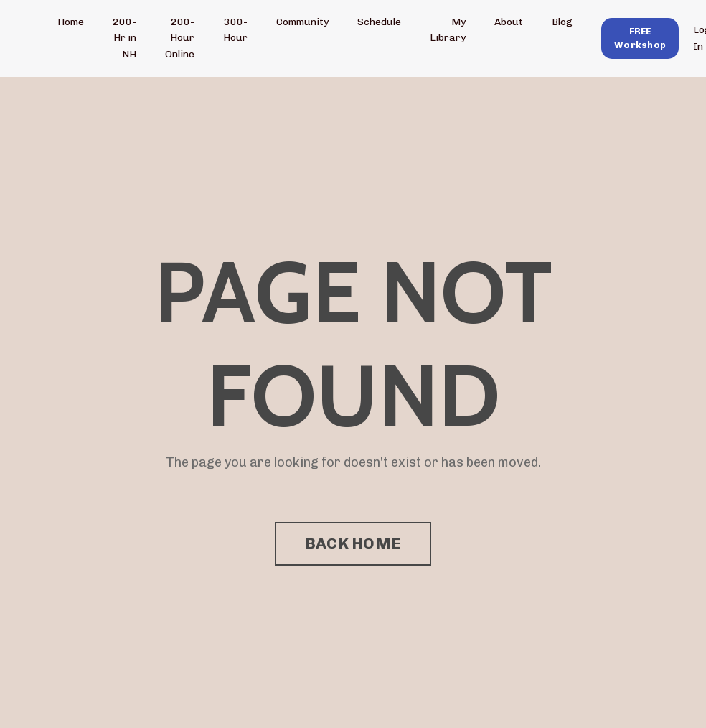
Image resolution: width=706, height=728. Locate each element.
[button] (640, 38)
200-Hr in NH (124, 38)
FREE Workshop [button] (640, 38)
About (509, 22)
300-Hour (235, 30)
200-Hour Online (180, 38)
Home (71, 22)
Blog (562, 22)
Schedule (379, 22)
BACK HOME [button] (353, 543)
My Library (448, 30)
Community (302, 22)
